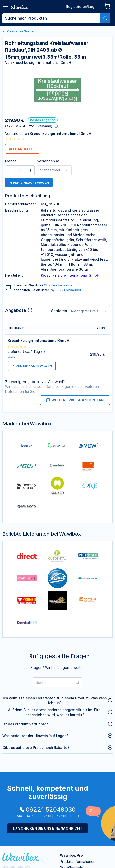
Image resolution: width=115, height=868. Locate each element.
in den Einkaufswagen (29, 183)
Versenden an (48, 161)
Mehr (12, 357)
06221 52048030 (67, 290)
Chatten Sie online (58, 285)
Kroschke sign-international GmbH (70, 275)
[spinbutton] (20, 170)
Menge (11, 161)
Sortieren (59, 311)
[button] (9, 170)
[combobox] (56, 18)
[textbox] (51, 18)
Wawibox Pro (71, 855)
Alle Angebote (23, 149)
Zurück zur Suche (18, 31)
